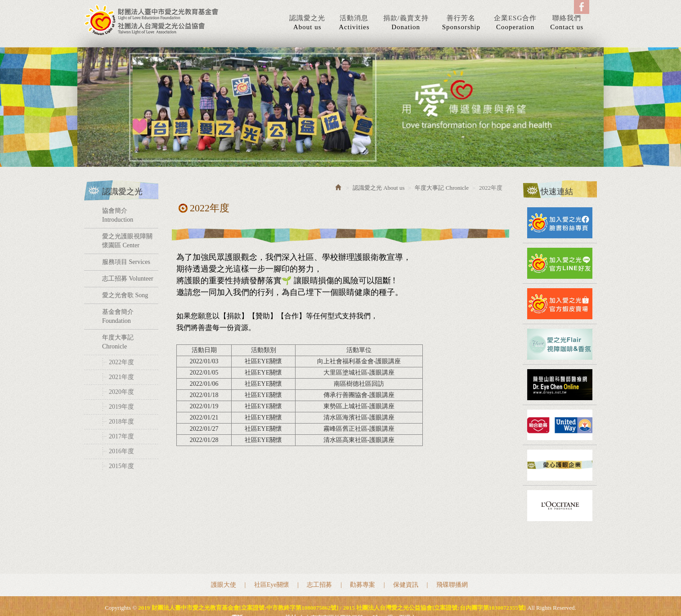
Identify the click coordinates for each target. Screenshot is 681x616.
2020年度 (121, 392)
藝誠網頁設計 (354, 597)
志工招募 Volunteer (128, 279)
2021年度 (121, 377)
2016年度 (121, 451)
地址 (291, 587)
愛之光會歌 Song (125, 295)
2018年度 (121, 422)
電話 (237, 587)
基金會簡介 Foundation (118, 316)
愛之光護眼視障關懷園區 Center (127, 241)
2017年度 (121, 436)
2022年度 (121, 362)
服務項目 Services (126, 262)
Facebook (582, 7)
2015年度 (121, 466)
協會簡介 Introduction (118, 215)
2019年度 (121, 407)
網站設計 (322, 597)
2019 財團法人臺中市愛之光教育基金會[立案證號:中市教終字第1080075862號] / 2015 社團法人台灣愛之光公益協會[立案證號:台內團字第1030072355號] (152, 20)
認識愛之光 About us (379, 188)
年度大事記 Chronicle (118, 342)
